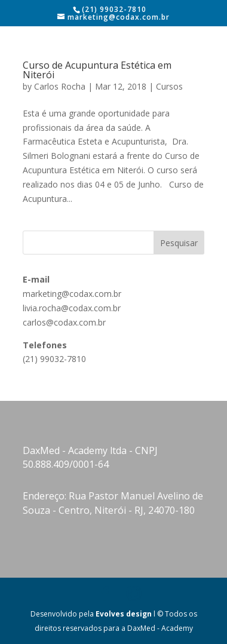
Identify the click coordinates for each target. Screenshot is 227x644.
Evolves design (124, 614)
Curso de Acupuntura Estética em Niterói (97, 70)
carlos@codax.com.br (64, 322)
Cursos (169, 86)
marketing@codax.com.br (72, 294)
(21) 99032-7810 (54, 359)
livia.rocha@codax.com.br (72, 308)
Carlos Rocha (60, 86)
